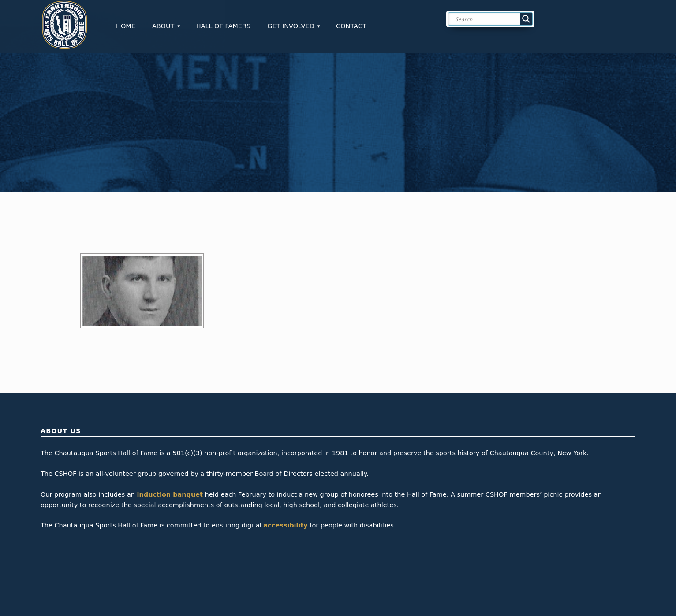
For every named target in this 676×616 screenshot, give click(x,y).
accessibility (286, 525)
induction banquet (170, 494)
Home (126, 26)
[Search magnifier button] (526, 19)
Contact (351, 26)
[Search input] (497, 19)
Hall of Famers (224, 26)
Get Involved (291, 26)
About (163, 26)
